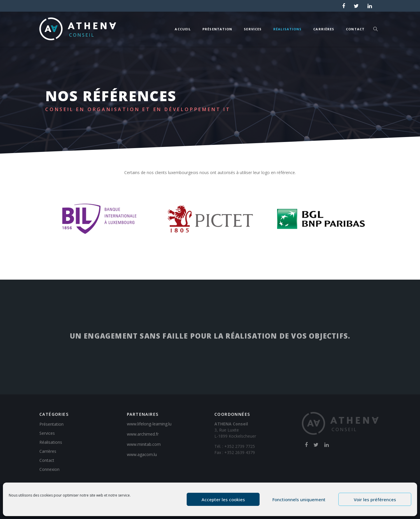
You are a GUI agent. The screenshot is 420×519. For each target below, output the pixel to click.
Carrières (324, 29)
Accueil (183, 29)
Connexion (49, 469)
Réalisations (287, 29)
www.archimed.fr (143, 434)
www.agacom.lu (142, 454)
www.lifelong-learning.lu (149, 424)
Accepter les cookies (223, 499)
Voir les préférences (375, 499)
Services (253, 29)
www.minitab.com (144, 444)
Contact (355, 29)
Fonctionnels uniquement (299, 499)
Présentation (217, 29)
